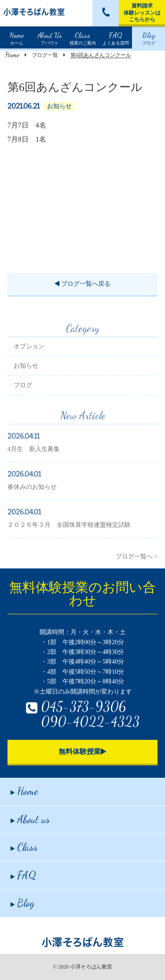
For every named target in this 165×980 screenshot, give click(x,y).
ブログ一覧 (45, 55)
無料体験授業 (82, 752)
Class (24, 847)
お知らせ (26, 377)
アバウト (50, 37)
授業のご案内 (83, 37)
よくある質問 (116, 37)
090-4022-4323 (90, 721)
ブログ (149, 37)
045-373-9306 (83, 706)
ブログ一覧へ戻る (82, 285)
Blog (22, 903)
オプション (29, 358)
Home (12, 54)
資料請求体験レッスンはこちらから (142, 13)
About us (30, 819)
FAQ (23, 875)
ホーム (17, 37)
